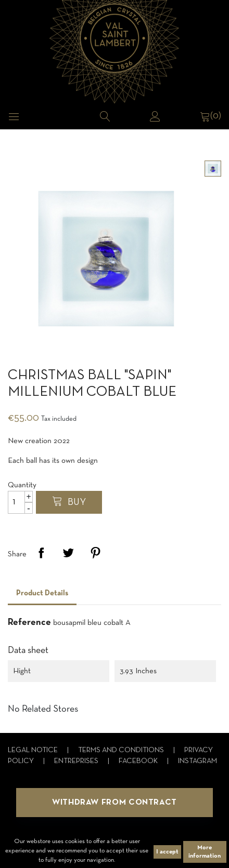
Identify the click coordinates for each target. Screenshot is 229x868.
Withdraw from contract (115, 803)
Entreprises (77, 761)
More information (205, 852)
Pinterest (95, 553)
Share (41, 553)
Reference (29, 623)
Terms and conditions (122, 750)
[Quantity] (20, 502)
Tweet (68, 553)
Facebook (139, 761)
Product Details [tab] (42, 593)
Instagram (198, 761)
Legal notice (34, 750)
